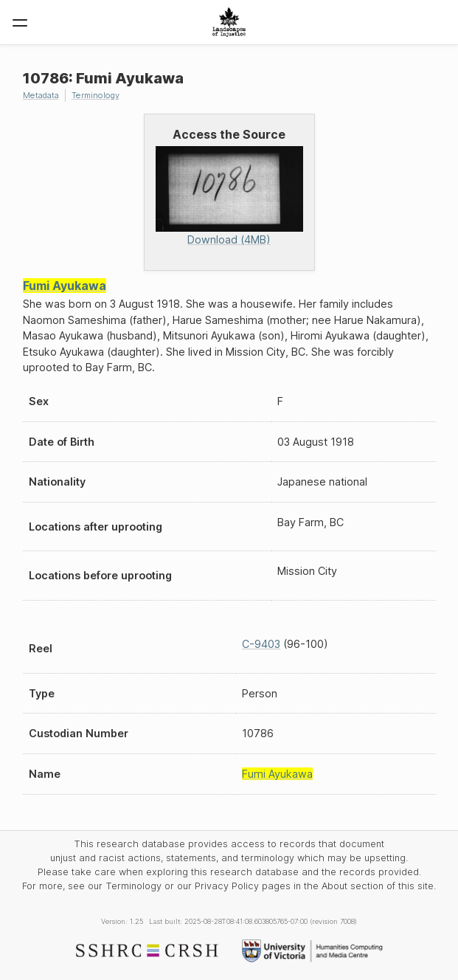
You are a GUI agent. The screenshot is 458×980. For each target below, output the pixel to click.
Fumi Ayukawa (65, 286)
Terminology (96, 95)
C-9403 (261, 644)
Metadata (41, 95)
